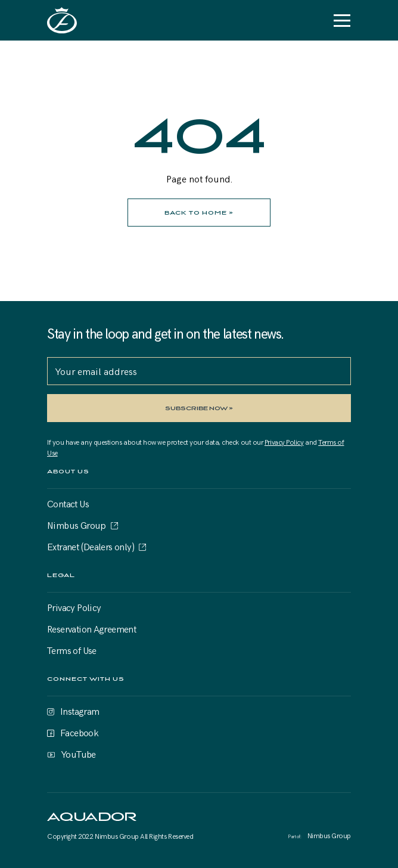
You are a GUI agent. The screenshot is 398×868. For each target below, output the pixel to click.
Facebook (79, 732)
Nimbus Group (77, 525)
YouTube (78, 754)
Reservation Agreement (91, 628)
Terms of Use (72, 650)
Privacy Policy (284, 442)
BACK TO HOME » (199, 213)
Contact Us (68, 503)
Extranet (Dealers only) (91, 546)
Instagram (80, 711)
